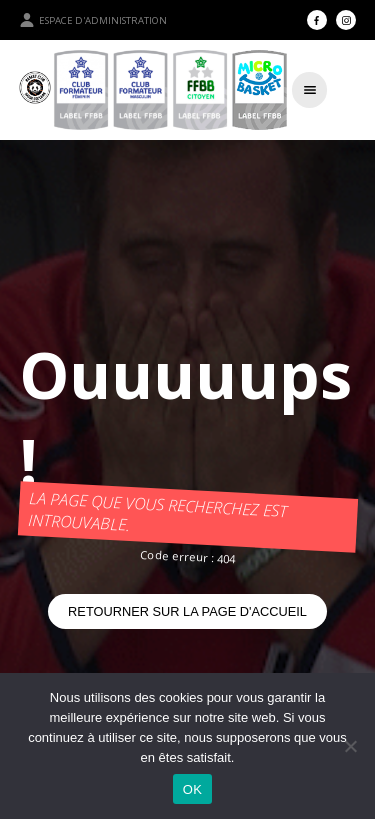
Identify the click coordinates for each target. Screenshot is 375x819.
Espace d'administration (93, 20)
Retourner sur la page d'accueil (187, 611)
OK (192, 789)
